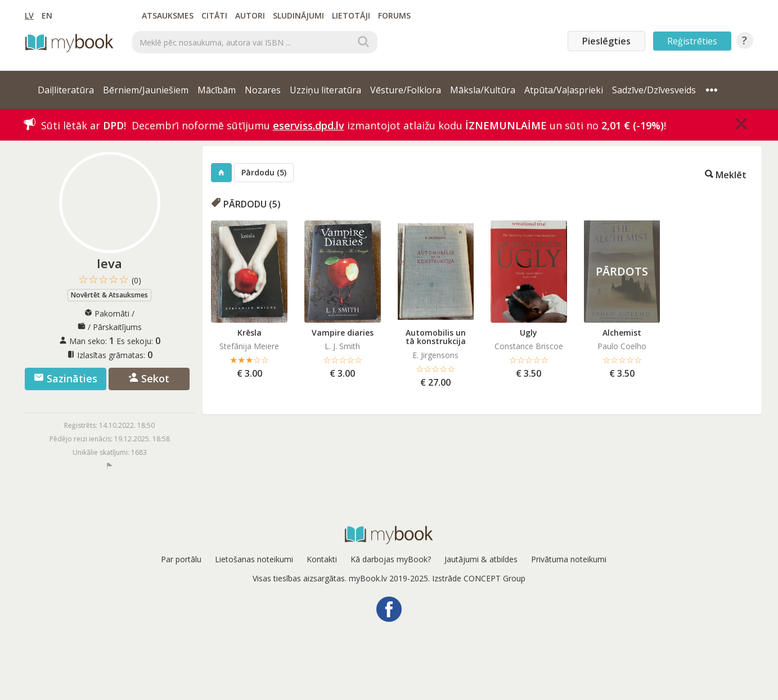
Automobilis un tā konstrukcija (436, 337)
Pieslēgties (606, 41)
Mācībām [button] (217, 90)
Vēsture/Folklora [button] (406, 90)
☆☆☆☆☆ (110, 280)
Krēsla (249, 333)
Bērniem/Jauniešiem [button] (146, 90)
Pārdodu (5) (264, 172)
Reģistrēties (692, 41)
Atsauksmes (168, 15)
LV (29, 15)
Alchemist (622, 333)
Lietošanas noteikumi (254, 559)
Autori (250, 15)
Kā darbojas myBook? (391, 559)
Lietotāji (351, 15)
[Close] (741, 124)
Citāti (214, 15)
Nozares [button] (263, 90)
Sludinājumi (298, 15)
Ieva (109, 263)
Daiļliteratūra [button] (66, 90)
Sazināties (66, 378)
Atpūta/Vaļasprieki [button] (564, 90)
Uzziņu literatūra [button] (325, 90)
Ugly (529, 333)
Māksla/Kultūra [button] (483, 90)
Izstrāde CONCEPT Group (479, 578)
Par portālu (181, 559)
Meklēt (726, 174)
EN (47, 15)
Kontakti (322, 559)
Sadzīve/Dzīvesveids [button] (654, 90)
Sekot (149, 378)
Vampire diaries (343, 333)
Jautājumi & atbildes (481, 559)
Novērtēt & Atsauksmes (109, 295)
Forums (394, 15)
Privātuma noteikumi (569, 559)
